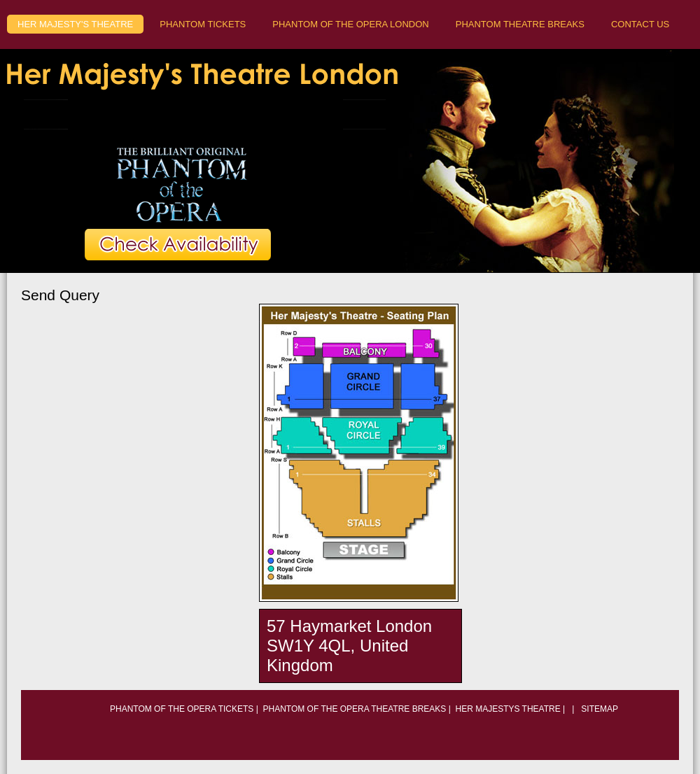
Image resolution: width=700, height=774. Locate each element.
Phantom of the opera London (350, 24)
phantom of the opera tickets (182, 709)
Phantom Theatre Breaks (520, 24)
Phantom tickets (203, 24)
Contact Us (640, 24)
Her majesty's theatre (75, 24)
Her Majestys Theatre (507, 709)
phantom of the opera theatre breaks (355, 709)
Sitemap (598, 709)
